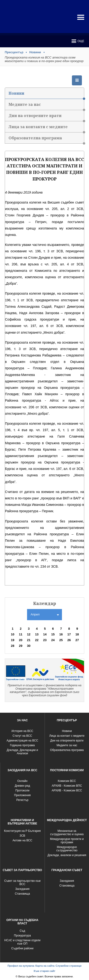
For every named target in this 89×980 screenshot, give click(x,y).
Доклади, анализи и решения (67, 855)
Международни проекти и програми (67, 841)
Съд (22, 931)
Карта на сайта (45, 966)
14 (45, 634)
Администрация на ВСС (22, 741)
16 (61, 634)
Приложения (22, 795)
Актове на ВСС (22, 840)
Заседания (22, 889)
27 (77, 640)
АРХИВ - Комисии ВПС (67, 786)
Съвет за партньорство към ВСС (22, 882)
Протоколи (22, 790)
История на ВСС (22, 731)
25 (61, 640)
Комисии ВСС (67, 781)
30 (29, 646)
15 (53, 634)
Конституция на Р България (22, 831)
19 (13, 640)
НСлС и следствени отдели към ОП (22, 942)
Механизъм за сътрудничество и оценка (67, 833)
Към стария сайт (44, 971)
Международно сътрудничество (67, 849)
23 (45, 640)
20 (21, 640)
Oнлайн (22, 781)
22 (37, 640)
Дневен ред (22, 786)
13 (37, 634)
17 (69, 634)
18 (77, 634)
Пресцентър (14, 52)
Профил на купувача (21, 966)
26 (69, 640)
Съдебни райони (22, 948)
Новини (35, 52)
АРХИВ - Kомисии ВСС (67, 790)
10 (13, 634)
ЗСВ (22, 836)
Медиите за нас (46, 106)
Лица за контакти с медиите (46, 128)
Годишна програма (22, 745)
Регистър (22, 800)
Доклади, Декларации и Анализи (22, 752)
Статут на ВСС (22, 736)
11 (21, 634)
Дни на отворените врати (46, 117)
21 (29, 640)
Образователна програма (46, 139)
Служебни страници (68, 966)
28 (13, 646)
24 (53, 640)
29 (21, 646)
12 (29, 634)
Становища (22, 894)
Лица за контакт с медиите (67, 736)
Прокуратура (22, 936)
